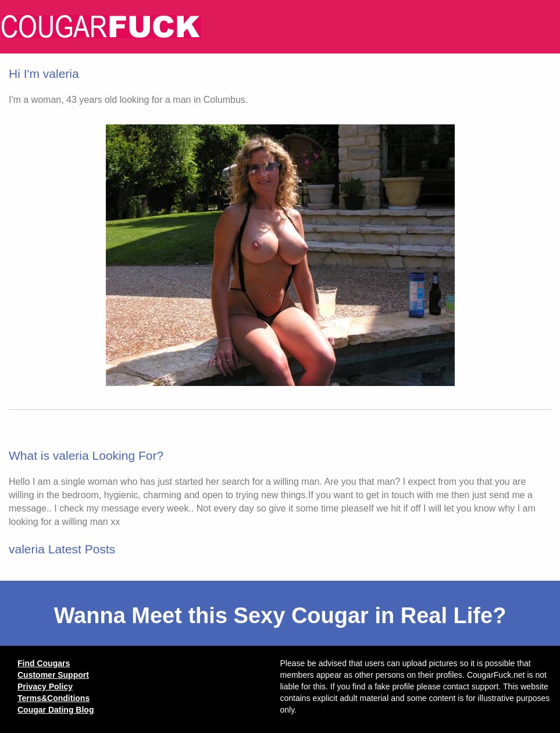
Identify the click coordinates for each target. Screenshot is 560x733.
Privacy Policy (45, 686)
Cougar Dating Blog (56, 710)
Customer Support (53, 675)
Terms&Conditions (53, 698)
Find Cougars (44, 663)
